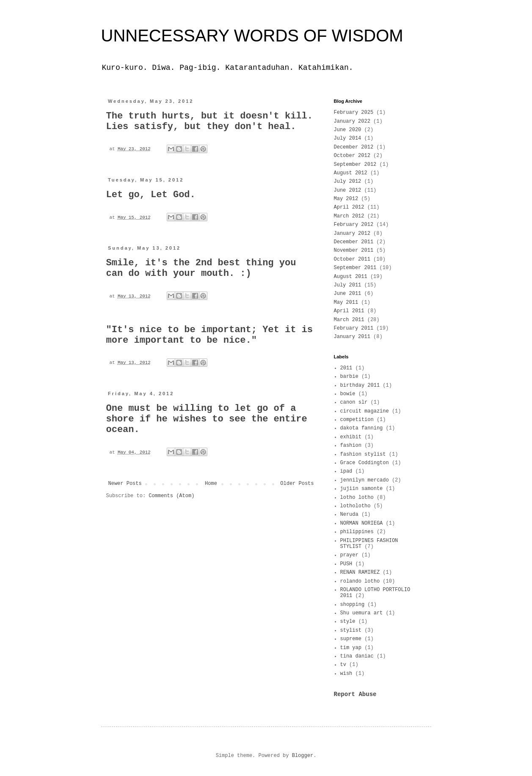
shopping (353, 605)
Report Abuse (355, 694)
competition (357, 420)
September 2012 (355, 165)
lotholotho (356, 506)
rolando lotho (360, 581)
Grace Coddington (365, 463)
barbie (349, 377)
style (348, 622)
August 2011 (351, 277)
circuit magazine (365, 411)
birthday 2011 (360, 385)
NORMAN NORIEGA (362, 523)
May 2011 (346, 303)
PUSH (346, 564)
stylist (351, 630)
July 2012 (348, 182)
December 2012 (354, 147)
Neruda (349, 515)
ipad (346, 471)
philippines (357, 532)
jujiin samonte (362, 489)
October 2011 (352, 259)
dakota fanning (362, 428)
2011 (346, 368)
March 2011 (349, 320)
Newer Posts (125, 484)
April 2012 (349, 207)
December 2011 (354, 242)
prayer (349, 555)
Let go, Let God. (151, 195)
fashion (351, 446)
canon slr (354, 402)
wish (346, 674)
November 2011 (354, 250)
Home (211, 484)
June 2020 (348, 130)
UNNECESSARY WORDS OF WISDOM (252, 36)
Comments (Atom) (171, 496)
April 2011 (349, 311)
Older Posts (297, 484)
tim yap (351, 648)
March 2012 (349, 216)
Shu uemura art (362, 613)
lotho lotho (357, 498)
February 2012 (354, 225)
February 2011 (354, 328)
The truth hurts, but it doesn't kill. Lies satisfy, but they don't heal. (209, 121)
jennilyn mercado (365, 480)
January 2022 (352, 121)
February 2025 (354, 113)
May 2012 (346, 199)
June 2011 (348, 294)
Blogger (303, 756)
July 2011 (348, 285)
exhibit (351, 437)
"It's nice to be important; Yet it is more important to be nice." (209, 335)
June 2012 (348, 190)
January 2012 (352, 234)
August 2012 (351, 173)
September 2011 (355, 268)
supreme (351, 639)
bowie (348, 394)
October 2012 (352, 156)
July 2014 (348, 138)
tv (343, 665)
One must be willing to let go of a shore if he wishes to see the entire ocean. (207, 419)
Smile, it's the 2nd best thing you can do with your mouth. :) (201, 268)
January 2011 (352, 337)
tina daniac (357, 656)
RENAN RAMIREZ (360, 572)
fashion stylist (363, 454)
